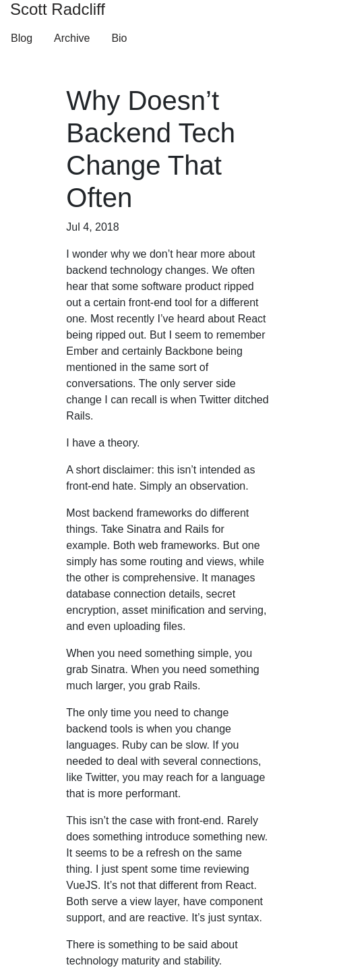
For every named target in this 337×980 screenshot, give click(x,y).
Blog (22, 38)
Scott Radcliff (58, 9)
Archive (72, 38)
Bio (119, 38)
